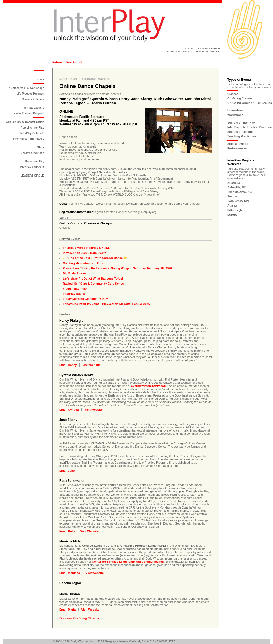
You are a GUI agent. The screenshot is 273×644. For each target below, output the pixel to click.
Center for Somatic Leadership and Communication (128, 562)
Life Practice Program (30, 94)
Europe (232, 215)
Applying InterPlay (32, 128)
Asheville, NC (237, 187)
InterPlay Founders (32, 167)
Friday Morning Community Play (85, 299)
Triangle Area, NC (239, 192)
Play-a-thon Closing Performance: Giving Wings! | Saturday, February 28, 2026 (117, 268)
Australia (234, 183)
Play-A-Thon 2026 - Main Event (84, 253)
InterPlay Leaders (33, 108)
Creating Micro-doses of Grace (84, 263)
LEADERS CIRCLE (32, 176)
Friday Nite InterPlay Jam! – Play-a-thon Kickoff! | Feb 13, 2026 (106, 304)
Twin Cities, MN (238, 201)
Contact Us (186, 49)
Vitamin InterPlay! (75, 289)
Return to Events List (67, 62)
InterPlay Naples (74, 294)
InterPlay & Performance (29, 139)
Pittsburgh (235, 210)
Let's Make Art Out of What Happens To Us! (93, 278)
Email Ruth (67, 531)
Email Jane (67, 471)
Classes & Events (33, 99)
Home (40, 79)
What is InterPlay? (180, 51)
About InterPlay (34, 162)
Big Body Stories (75, 273)
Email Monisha (70, 573)
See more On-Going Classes (79, 618)
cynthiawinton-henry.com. (149, 386)
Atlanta (232, 205)
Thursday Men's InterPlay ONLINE (86, 248)
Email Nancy (68, 365)
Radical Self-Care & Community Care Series (93, 284)
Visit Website (91, 365)
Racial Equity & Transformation (24, 122)
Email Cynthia (69, 410)
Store (41, 147)
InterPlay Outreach (32, 133)
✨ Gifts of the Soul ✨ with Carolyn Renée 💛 (95, 258)
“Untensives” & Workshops (27, 88)
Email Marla (67, 610)
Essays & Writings (32, 153)
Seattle (232, 196)
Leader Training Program (28, 113)
